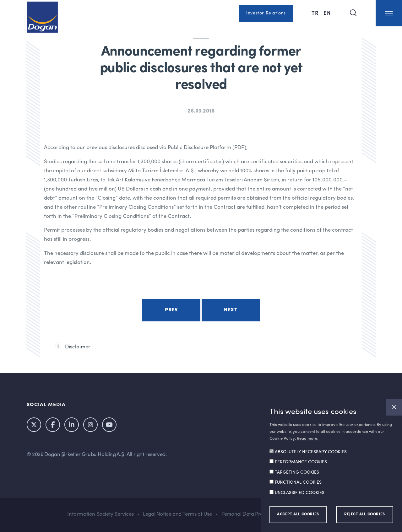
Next (231, 310)
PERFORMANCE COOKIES (301, 462)
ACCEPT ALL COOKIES (298, 514)
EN (327, 13)
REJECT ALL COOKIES (365, 514)
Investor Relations (266, 13)
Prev (171, 310)
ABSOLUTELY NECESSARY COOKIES (311, 452)
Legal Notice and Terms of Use (177, 514)
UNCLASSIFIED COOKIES (300, 493)
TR (316, 13)
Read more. (307, 439)
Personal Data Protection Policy (258, 514)
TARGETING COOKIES (297, 472)
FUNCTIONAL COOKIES (298, 482)
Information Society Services (100, 514)
